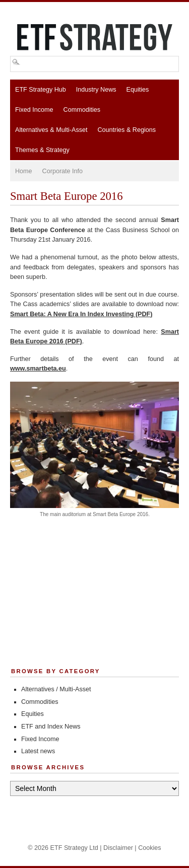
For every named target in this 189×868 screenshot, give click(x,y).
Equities (138, 90)
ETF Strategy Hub (41, 90)
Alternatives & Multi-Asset (51, 130)
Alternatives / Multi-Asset (56, 689)
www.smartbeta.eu (38, 369)
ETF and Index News (51, 727)
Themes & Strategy (42, 150)
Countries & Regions (127, 130)
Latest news (38, 751)
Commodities (82, 110)
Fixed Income (34, 110)
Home (24, 171)
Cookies (150, 848)
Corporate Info (63, 171)
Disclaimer (118, 848)
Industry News (96, 90)
